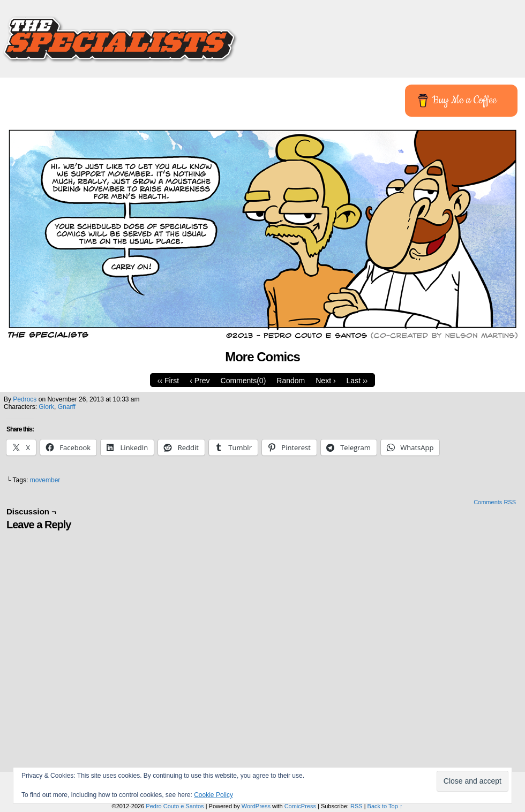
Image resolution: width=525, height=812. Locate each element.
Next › (325, 381)
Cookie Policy (213, 795)
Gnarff (67, 407)
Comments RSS (495, 502)
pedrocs (25, 399)
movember (45, 480)
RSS (357, 806)
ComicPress (300, 806)
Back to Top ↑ (385, 806)
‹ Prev (200, 381)
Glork (46, 407)
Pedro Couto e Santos (175, 806)
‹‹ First (168, 381)
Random (291, 381)
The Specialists (262, 35)
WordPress (256, 806)
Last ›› (357, 381)
